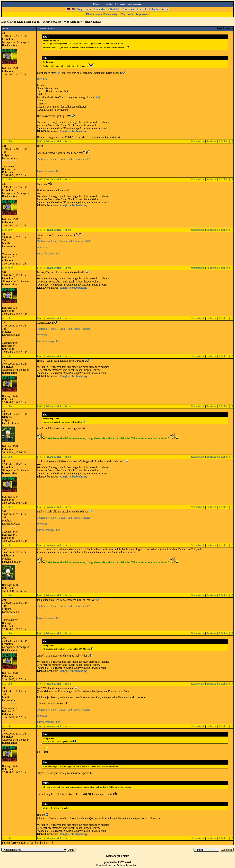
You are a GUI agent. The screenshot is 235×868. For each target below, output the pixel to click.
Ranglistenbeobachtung (73, 131)
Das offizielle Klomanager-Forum (21, 22)
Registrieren (84, 9)
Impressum (142, 14)
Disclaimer (129, 9)
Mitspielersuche (52, 22)
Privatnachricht (54, 141)
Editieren (211, 141)
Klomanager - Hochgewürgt (102, 14)
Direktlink (43, 79)
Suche (165, 9)
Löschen (223, 141)
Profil (40, 141)
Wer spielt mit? (73, 22)
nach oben (8, 141)
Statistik (142, 9)
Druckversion (225, 28)
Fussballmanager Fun (49, 171)
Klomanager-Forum (117, 856)
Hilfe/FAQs (114, 9)
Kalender (154, 9)
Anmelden (100, 9)
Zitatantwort (197, 141)
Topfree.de (127, 14)
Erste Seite (18, 843)
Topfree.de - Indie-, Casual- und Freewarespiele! (63, 159)
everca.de (42, 165)
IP (232, 141)
